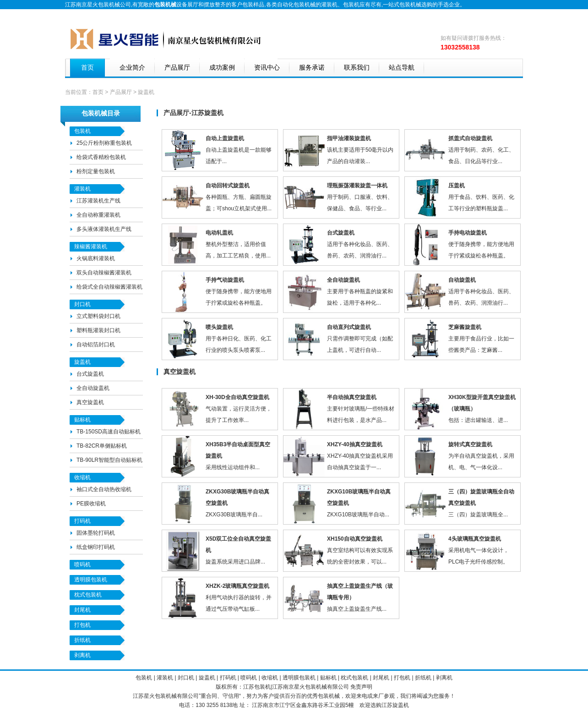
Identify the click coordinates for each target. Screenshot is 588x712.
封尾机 (82, 610)
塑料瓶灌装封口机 (98, 330)
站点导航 (402, 68)
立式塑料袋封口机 (98, 316)
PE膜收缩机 (91, 504)
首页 (87, 68)
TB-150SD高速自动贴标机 (109, 432)
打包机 (83, 625)
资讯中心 (267, 68)
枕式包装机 (88, 595)
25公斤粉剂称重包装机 (104, 143)
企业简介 (132, 68)
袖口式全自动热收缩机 (104, 489)
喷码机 (82, 564)
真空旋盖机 (90, 402)
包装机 (351, 5)
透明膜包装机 (91, 580)
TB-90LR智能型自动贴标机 (109, 460)
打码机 (82, 521)
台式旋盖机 (90, 374)
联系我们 (357, 68)
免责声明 (361, 687)
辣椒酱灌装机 (91, 246)
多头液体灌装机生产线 (104, 229)
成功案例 (222, 68)
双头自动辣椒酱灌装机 (104, 273)
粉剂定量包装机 (96, 171)
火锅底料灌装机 (96, 258)
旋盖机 (82, 362)
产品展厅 (177, 68)
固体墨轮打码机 (96, 533)
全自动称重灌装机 (98, 215)
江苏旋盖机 (395, 705)
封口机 (82, 304)
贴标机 (82, 420)
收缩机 (82, 477)
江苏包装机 (257, 687)
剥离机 (82, 655)
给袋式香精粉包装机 (101, 157)
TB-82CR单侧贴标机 (102, 446)
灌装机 (329, 5)
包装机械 (316, 687)
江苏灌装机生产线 (98, 201)
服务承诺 (312, 68)
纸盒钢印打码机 (96, 547)
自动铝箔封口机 (96, 345)
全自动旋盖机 (93, 388)
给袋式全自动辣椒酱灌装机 (109, 287)
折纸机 (82, 640)
